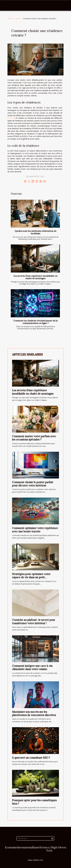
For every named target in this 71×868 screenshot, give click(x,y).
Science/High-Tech (49, 849)
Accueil (10, 19)
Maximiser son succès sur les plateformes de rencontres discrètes (34, 713)
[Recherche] (35, 838)
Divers (18, 19)
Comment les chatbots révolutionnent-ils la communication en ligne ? (35, 322)
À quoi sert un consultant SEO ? (31, 758)
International (25, 847)
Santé (36, 847)
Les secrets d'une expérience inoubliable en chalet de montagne (35, 277)
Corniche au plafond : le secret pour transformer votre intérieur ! (34, 622)
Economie (11, 847)
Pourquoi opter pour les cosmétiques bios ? (34, 802)
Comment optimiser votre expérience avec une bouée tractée (35, 530)
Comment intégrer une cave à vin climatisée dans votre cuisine (32, 668)
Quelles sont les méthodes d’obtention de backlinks (36, 232)
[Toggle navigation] (6, 5)
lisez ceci (11, 118)
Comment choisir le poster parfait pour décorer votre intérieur (33, 484)
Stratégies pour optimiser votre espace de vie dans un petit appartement (31, 577)
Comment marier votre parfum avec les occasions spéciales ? (34, 438)
